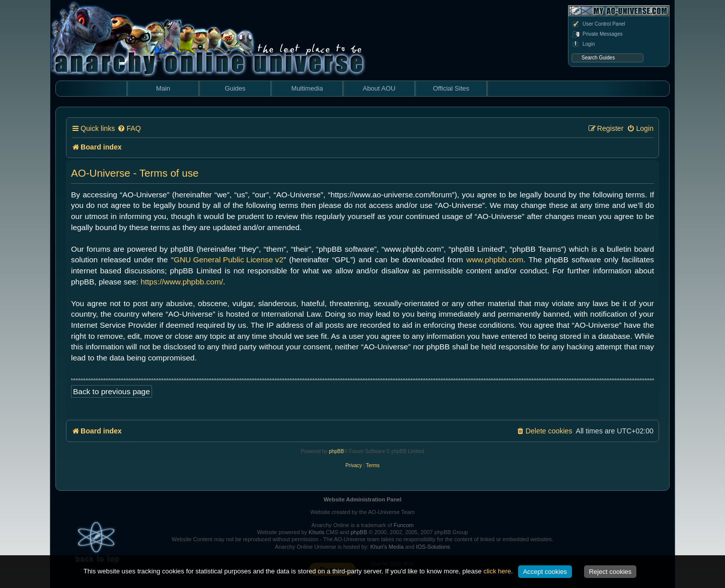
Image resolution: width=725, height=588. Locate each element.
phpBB (336, 451)
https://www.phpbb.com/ (182, 282)
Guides (235, 88)
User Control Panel (598, 24)
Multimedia (307, 88)
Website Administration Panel (363, 499)
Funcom (404, 525)
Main (163, 88)
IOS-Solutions (433, 547)
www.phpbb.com (495, 260)
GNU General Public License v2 (229, 260)
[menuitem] (129, 129)
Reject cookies (610, 572)
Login (583, 44)
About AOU (379, 88)
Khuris (316, 532)
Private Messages (597, 34)
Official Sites (451, 88)
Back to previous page (112, 391)
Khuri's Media (387, 547)
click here (497, 571)
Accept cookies (545, 572)
